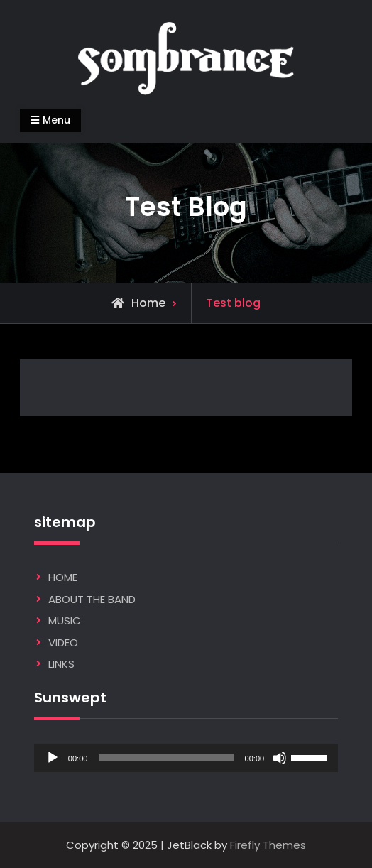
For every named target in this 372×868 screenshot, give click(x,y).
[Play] (53, 758)
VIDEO (63, 642)
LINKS (61, 664)
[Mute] (280, 758)
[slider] (166, 758)
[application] (186, 758)
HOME (63, 577)
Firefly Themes (268, 845)
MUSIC (65, 620)
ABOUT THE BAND (92, 599)
